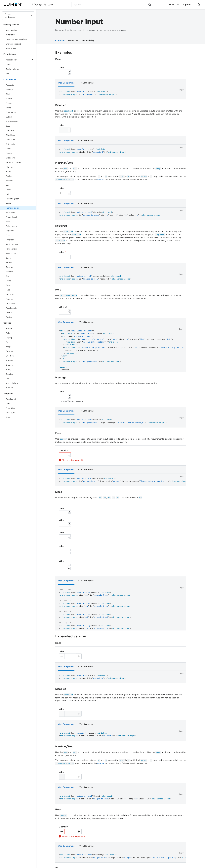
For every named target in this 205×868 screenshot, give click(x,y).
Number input (12, 208)
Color (8, 65)
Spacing (9, 374)
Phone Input (11, 217)
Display (9, 338)
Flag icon (10, 171)
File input (10, 167)
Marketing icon (12, 199)
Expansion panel (13, 162)
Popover (10, 231)
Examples (60, 40)
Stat (8, 276)
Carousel (10, 131)
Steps (8, 281)
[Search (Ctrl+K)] (112, 5)
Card (8, 126)
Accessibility (88, 40)
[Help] (66, 307)
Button (11, 117)
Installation (11, 35)
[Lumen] (14, 5)
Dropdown (11, 158)
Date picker (11, 144)
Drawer (9, 153)
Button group (12, 121)
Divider (9, 149)
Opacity (9, 351)
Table (8, 285)
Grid (8, 74)
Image (9, 347)
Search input (11, 253)
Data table (11, 140)
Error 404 (10, 408)
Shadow (9, 365)
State (8, 417)
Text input (10, 294)
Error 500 (10, 413)
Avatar (9, 99)
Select (8, 258)
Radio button (12, 244)
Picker (8, 222)
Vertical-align (12, 383)
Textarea (10, 299)
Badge (9, 103)
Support (187, 5)
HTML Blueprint (86, 83)
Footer (9, 176)
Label (8, 190)
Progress (10, 240)
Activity (9, 90)
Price (8, 235)
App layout (11, 399)
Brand (8, 108)
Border (9, 329)
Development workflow (16, 39)
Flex (8, 342)
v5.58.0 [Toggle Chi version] (172, 5)
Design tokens (12, 69)
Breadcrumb (11, 112)
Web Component (66, 83)
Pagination (11, 212)
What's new (11, 48)
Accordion (10, 85)
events (101, 180)
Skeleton (10, 267)
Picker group (12, 226)
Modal (8, 203)
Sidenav (9, 263)
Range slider (11, 249)
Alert (8, 94)
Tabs (8, 290)
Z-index (9, 388)
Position (9, 360)
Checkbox (10, 135)
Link (11, 195)
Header (9, 181)
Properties (73, 40)
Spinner (9, 272)
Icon (8, 185)
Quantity (63, 450)
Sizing (8, 369)
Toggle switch (12, 308)
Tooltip (9, 317)
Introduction (11, 30)
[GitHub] (199, 5)
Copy (181, 90)
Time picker (11, 303)
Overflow (10, 356)
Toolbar (9, 313)
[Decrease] (69, 74)
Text (8, 379)
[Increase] (69, 71)
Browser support (13, 44)
